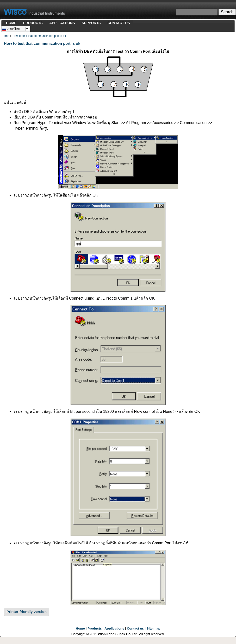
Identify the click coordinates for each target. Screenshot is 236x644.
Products (95, 628)
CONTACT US (119, 23)
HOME (11, 23)
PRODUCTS (33, 23)
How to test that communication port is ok (39, 36)
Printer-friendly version (27, 612)
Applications (114, 628)
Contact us (135, 628)
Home (5, 36)
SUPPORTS (91, 23)
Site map (153, 628)
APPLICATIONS (62, 23)
